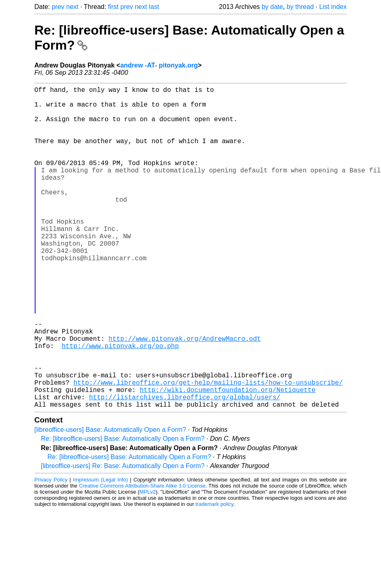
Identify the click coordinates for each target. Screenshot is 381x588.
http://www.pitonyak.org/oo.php (120, 404)
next (72, 7)
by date (272, 7)
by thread (300, 7)
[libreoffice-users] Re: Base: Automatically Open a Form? (123, 537)
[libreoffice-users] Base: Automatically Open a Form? (110, 501)
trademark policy (214, 576)
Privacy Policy (51, 551)
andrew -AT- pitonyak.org (159, 65)
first (113, 7)
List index (333, 7)
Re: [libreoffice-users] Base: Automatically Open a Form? (123, 510)
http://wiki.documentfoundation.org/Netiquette (228, 458)
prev (58, 7)
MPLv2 (148, 563)
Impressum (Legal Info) (101, 551)
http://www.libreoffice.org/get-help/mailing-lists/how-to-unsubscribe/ (208, 449)
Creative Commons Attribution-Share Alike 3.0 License (142, 557)
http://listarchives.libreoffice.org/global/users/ (185, 467)
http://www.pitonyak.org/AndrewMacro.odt (185, 395)
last (154, 7)
